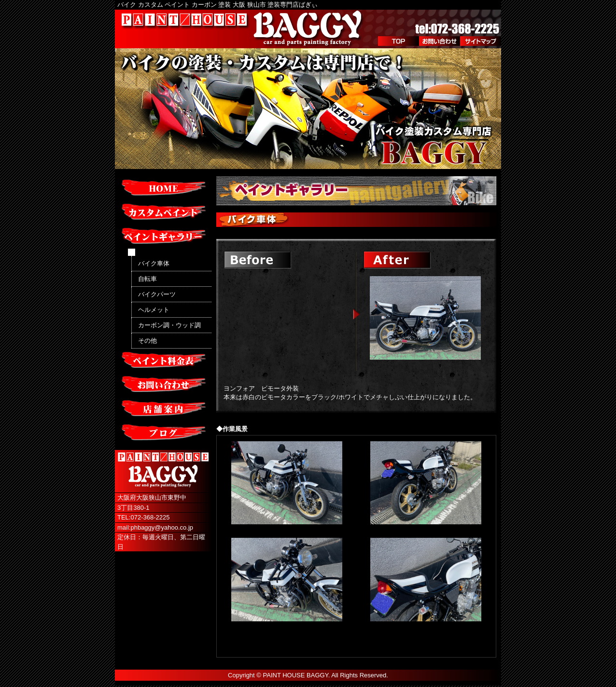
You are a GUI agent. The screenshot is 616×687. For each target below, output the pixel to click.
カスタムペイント (163, 212)
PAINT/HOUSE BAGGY (243, 29)
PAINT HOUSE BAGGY (296, 675)
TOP (399, 41)
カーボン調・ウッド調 (169, 325)
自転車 (147, 279)
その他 (147, 341)
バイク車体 (154, 263)
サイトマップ (481, 41)
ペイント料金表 (163, 361)
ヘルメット (154, 310)
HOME (163, 188)
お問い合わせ (440, 41)
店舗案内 (163, 409)
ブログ (163, 433)
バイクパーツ (157, 294)
